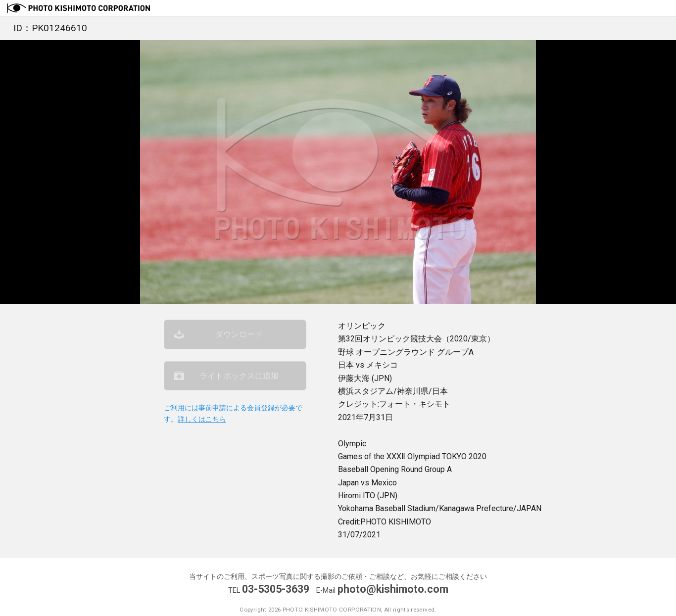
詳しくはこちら (202, 419)
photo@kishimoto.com (393, 589)
